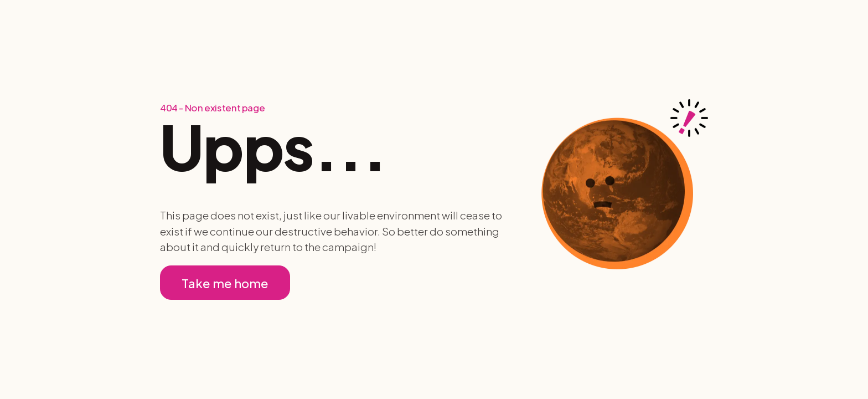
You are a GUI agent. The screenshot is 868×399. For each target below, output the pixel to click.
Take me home (225, 283)
